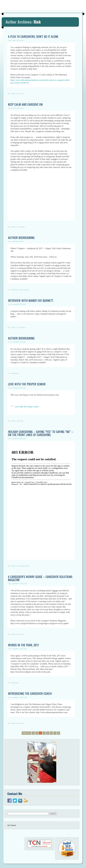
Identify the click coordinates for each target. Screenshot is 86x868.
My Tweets (12, 825)
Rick (37, 22)
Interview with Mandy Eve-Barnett (31, 300)
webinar (22, 227)
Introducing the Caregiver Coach (30, 693)
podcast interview (25, 566)
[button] (42, 762)
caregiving (26, 290)
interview (23, 327)
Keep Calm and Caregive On (25, 104)
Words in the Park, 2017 (23, 645)
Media (14, 94)
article (22, 94)
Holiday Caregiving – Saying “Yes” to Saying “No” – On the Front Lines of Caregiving (41, 433)
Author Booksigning (21, 238)
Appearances (15, 290)
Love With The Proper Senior (27, 407)
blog (21, 421)
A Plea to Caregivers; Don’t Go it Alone (33, 36)
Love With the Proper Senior (27, 384)
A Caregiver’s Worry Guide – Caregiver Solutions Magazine (40, 578)
